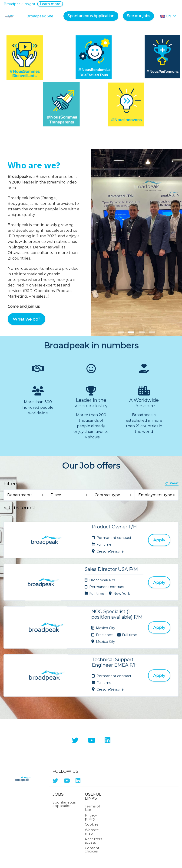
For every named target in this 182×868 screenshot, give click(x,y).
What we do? (26, 319)
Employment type (157, 495)
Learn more (50, 4)
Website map (92, 794)
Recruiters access (93, 802)
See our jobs (138, 16)
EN (168, 16)
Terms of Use (92, 770)
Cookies (92, 786)
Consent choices (92, 811)
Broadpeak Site (40, 16)
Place (69, 495)
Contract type (113, 495)
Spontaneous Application (91, 16)
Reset (172, 484)
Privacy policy (91, 779)
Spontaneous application (64, 766)
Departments (25, 495)
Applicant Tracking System (91, 856)
